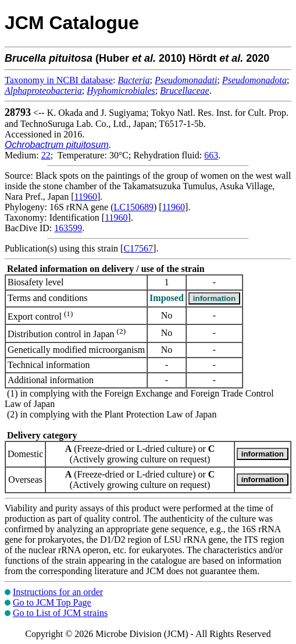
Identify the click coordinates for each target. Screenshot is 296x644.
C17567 (138, 248)
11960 (86, 197)
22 (46, 155)
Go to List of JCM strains (60, 613)
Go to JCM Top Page (52, 602)
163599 (68, 228)
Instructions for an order (58, 592)
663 (211, 155)
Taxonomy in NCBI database (59, 80)
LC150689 (134, 207)
